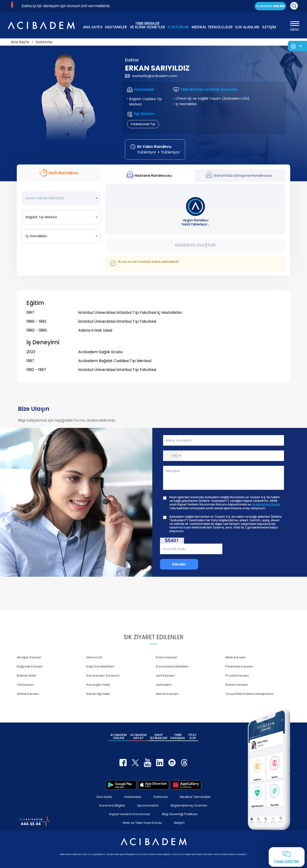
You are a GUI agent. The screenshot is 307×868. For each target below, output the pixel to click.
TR (300, 46)
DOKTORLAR (178, 27)
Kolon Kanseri (167, 657)
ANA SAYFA (93, 27)
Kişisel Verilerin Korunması (130, 814)
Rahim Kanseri (237, 685)
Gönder (179, 564)
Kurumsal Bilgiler (112, 805)
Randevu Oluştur (195, 245)
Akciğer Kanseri (29, 657)
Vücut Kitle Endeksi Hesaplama (249, 694)
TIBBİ (178, 736)
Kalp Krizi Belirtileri (100, 666)
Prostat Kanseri (237, 676)
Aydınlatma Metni (266, 504)
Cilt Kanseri (25, 685)
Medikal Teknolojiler (195, 797)
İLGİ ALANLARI (247, 27)
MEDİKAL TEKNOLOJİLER (212, 27)
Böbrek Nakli (27, 676)
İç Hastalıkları (186, 104)
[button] (173, 456)
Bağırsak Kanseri (30, 666)
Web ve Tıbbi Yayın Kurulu (142, 823)
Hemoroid (94, 657)
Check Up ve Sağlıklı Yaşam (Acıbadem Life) (213, 98)
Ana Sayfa (104, 797)
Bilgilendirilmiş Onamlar (189, 805)
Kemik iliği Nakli (98, 694)
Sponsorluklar (148, 805)
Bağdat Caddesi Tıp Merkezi (146, 102)
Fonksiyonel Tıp (143, 124)
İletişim (179, 823)
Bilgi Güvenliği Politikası (180, 814)
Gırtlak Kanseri (28, 694)
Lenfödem (164, 685)
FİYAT (192, 736)
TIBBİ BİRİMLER (147, 25)
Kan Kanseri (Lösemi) (103, 676)
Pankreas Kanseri (239, 666)
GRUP (159, 736)
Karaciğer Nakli (98, 685)
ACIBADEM (270, 6)
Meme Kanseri (167, 694)
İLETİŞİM (269, 27)
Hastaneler (133, 797)
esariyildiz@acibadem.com (151, 76)
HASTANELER (116, 27)
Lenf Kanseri (165, 676)
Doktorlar (161, 797)
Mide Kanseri (236, 657)
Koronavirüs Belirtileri (172, 666)
